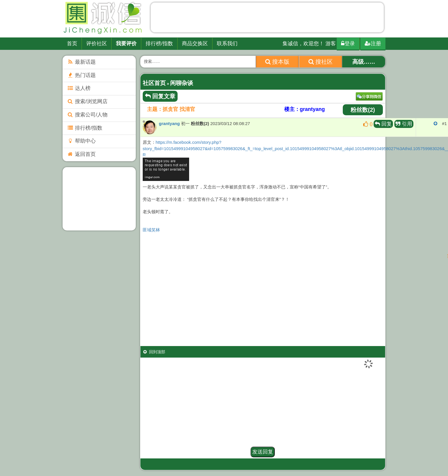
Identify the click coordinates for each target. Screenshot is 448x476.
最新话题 (81, 62)
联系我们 (227, 44)
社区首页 (154, 83)
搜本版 (277, 62)
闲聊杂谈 (182, 83)
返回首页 (81, 154)
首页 (72, 44)
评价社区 (97, 44)
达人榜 (79, 88)
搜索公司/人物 (87, 115)
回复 (383, 124)
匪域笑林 (151, 230)
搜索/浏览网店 (87, 101)
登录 (348, 44)
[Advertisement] (267, 19)
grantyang (169, 123)
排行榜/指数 (159, 44)
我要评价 (126, 44)
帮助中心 (81, 141)
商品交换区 (195, 44)
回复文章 (160, 96)
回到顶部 (154, 352)
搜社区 (321, 62)
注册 (373, 44)
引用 (404, 124)
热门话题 (81, 75)
